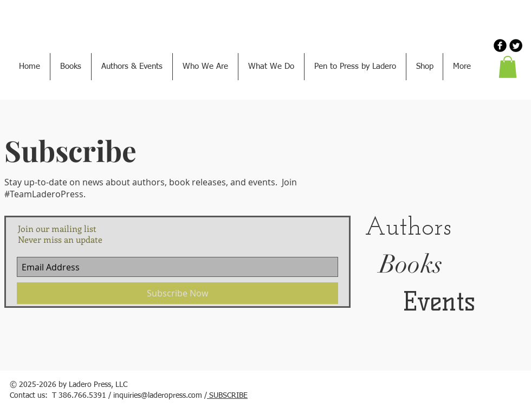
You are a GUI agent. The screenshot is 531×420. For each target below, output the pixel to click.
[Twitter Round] (516, 46)
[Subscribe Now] (177, 293)
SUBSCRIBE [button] (227, 396)
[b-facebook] (500, 46)
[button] (508, 67)
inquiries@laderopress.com (158, 396)
